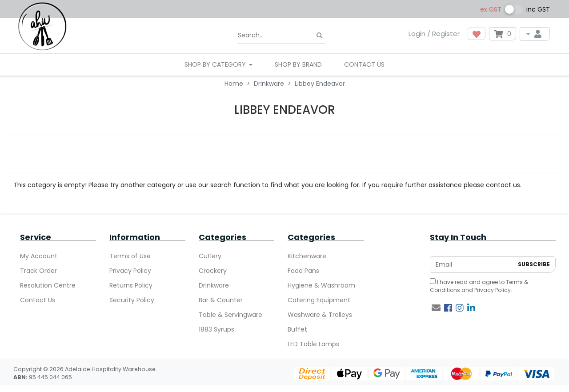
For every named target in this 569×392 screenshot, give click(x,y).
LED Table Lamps (313, 344)
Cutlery (210, 256)
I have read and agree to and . (479, 286)
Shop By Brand (298, 64)
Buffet (297, 329)
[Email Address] (472, 265)
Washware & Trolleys (320, 315)
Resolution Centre (48, 285)
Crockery (213, 271)
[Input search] (281, 36)
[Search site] (320, 36)
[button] (477, 34)
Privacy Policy (130, 271)
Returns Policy (131, 285)
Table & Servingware (230, 315)
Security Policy (132, 300)
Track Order (38, 271)
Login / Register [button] (434, 34)
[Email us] (436, 308)
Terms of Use (130, 256)
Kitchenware (307, 256)
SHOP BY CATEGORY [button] (216, 64)
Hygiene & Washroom (321, 285)
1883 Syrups (216, 329)
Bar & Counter (221, 300)
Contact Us (364, 64)
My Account (39, 256)
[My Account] (535, 34)
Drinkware (214, 285)
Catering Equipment (319, 300)
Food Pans (303, 271)
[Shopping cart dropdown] (503, 34)
